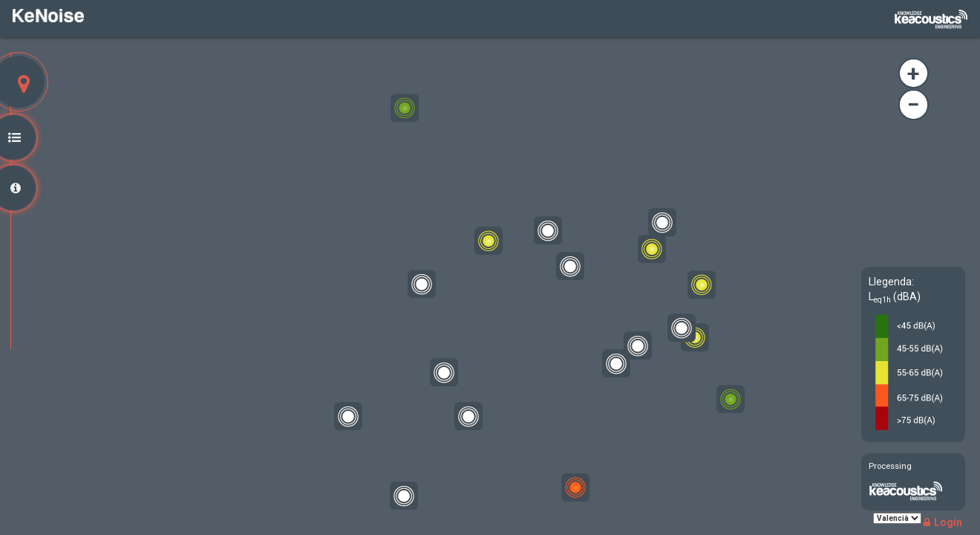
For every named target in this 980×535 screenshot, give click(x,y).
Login (943, 522)
